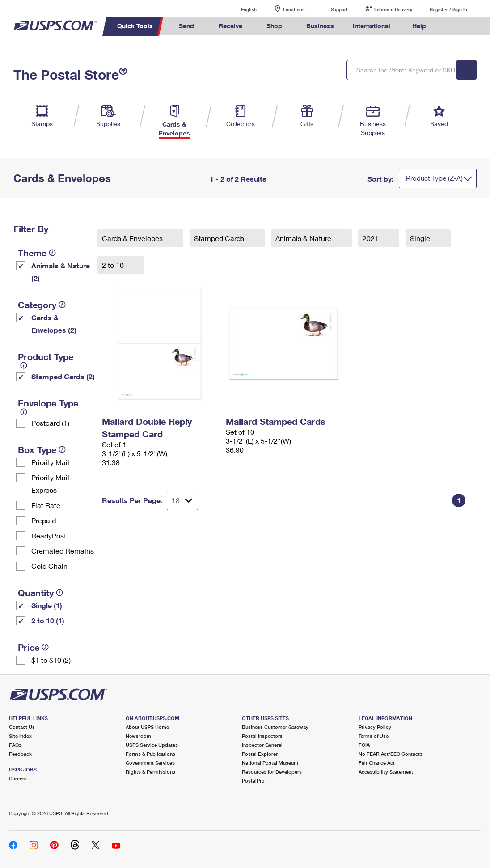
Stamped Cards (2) (63, 376)
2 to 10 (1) (48, 620)
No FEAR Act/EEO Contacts (391, 754)
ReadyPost (49, 536)
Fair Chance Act (377, 763)
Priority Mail (50, 462)
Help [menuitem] (419, 26)
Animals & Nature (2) (61, 272)
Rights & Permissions (150, 772)
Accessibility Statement (386, 772)
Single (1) (47, 605)
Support (339, 9)
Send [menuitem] (186, 26)
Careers (18, 778)
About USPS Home (147, 727)
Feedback (20, 754)
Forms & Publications (150, 754)
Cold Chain (49, 566)
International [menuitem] (372, 26)
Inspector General (262, 745)
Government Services (150, 763)
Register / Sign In (448, 9)
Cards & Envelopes (133, 238)
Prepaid (44, 520)
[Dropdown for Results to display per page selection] (182, 500)
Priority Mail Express (50, 484)
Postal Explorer (260, 754)
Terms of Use (374, 736)
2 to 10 (114, 265)
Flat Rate (46, 505)
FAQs (15, 745)
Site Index (20, 736)
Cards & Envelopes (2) (54, 324)
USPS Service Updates (152, 745)
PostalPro (253, 781)
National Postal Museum (270, 763)
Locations (294, 9)
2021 (372, 238)
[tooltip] (52, 253)
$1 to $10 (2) (51, 660)
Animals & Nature (304, 238)
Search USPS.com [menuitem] (450, 26)
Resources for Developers (272, 772)
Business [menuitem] (320, 26)
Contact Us (22, 727)
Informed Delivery (393, 9)
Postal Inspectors (262, 736)
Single (421, 238)
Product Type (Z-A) (434, 178)
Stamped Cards (220, 238)
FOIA (364, 745)
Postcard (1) (50, 423)
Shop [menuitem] (274, 26)
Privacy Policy (375, 727)
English (240, 9)
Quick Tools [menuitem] (135, 26)
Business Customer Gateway (275, 727)
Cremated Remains (63, 551)
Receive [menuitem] (230, 26)
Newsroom (138, 736)
